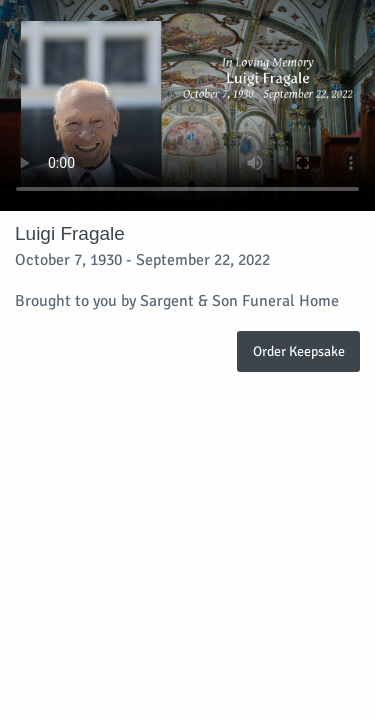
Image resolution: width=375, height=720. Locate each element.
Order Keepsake (299, 351)
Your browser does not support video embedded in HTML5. (187, 105)
